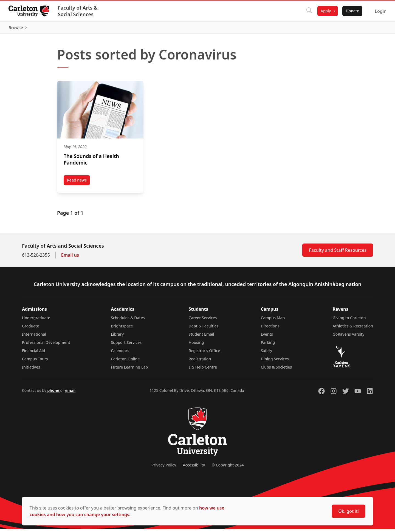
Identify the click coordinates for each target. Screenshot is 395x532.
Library (117, 337)
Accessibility (194, 468)
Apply (326, 11)
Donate (352, 11)
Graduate (31, 329)
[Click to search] (309, 11)
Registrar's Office (204, 353)
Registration (200, 362)
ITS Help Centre (203, 370)
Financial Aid (33, 353)
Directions (270, 329)
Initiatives (31, 370)
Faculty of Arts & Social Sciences (78, 11)
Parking (268, 345)
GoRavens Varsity (349, 337)
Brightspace (122, 329)
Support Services (126, 345)
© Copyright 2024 (228, 468)
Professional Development (46, 345)
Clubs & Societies (276, 370)
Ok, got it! (349, 511)
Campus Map (273, 320)
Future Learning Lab (129, 370)
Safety (267, 353)
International (34, 337)
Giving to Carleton (349, 320)
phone (54, 393)
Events (267, 337)
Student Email (201, 337)
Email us (70, 258)
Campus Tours (35, 362)
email (70, 393)
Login (380, 11)
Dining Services (275, 362)
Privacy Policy (164, 468)
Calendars (120, 353)
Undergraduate (36, 320)
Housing (196, 345)
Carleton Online (125, 362)
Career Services (203, 320)
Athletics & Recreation (353, 329)
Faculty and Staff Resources (338, 253)
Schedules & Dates (128, 320)
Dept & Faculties (204, 329)
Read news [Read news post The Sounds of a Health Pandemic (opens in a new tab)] (78, 184)
